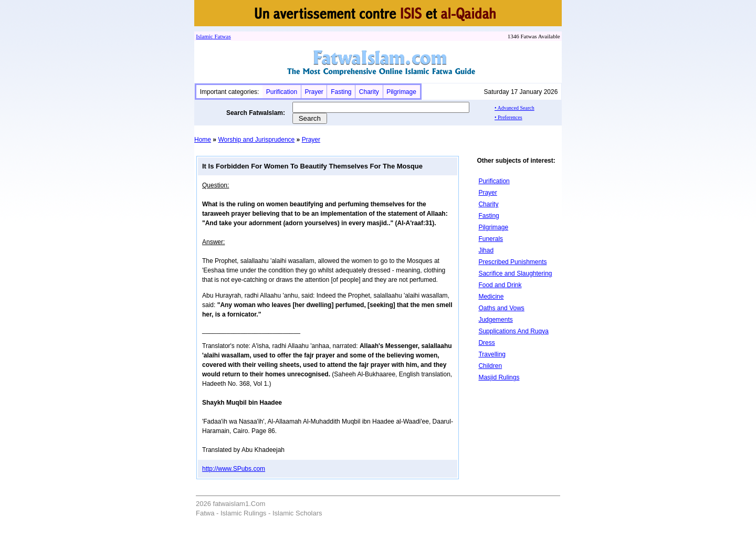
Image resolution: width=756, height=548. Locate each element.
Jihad (486, 250)
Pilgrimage (401, 92)
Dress (486, 343)
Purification (282, 92)
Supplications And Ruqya (513, 331)
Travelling (492, 354)
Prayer (314, 92)
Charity (369, 92)
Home (203, 140)
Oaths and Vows (501, 308)
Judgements (495, 320)
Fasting (341, 92)
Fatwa (221, 36)
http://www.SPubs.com (234, 469)
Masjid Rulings (499, 377)
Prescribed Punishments (512, 262)
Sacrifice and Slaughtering (515, 273)
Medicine (491, 297)
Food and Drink (500, 285)
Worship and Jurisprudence (256, 140)
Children (490, 366)
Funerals (491, 239)
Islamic (204, 36)
